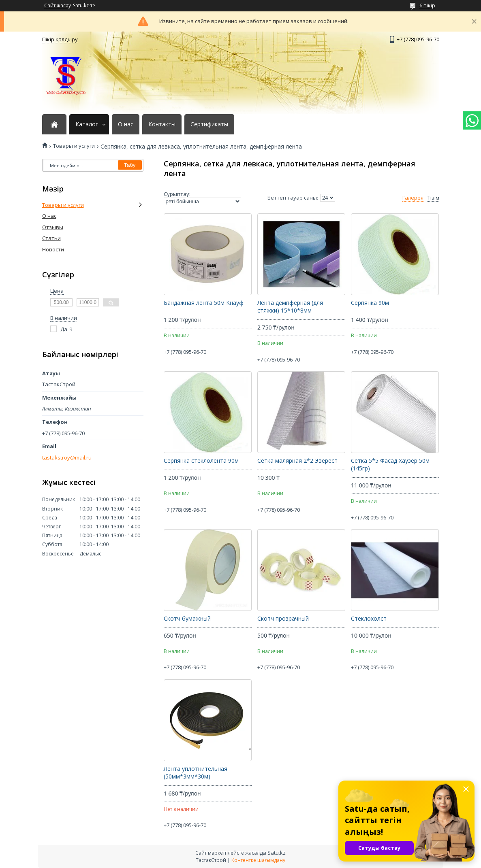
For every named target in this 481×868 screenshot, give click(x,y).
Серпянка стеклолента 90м (201, 461)
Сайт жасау (58, 6)
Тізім (433, 198)
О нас (126, 124)
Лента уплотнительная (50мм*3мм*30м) (196, 773)
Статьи (51, 238)
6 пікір (427, 5)
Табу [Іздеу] (130, 165)
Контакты (162, 124)
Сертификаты (209, 124)
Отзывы (53, 227)
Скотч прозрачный (283, 619)
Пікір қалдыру (60, 39)
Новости (53, 249)
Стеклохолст (369, 619)
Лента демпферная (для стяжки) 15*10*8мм (290, 307)
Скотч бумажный (187, 619)
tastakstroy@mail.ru (67, 458)
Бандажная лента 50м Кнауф (204, 303)
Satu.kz (277, 853)
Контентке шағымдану (258, 860)
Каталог (87, 124)
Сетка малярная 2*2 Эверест (297, 461)
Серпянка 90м (370, 303)
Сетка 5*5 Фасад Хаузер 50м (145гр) (390, 465)
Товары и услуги (74, 146)
